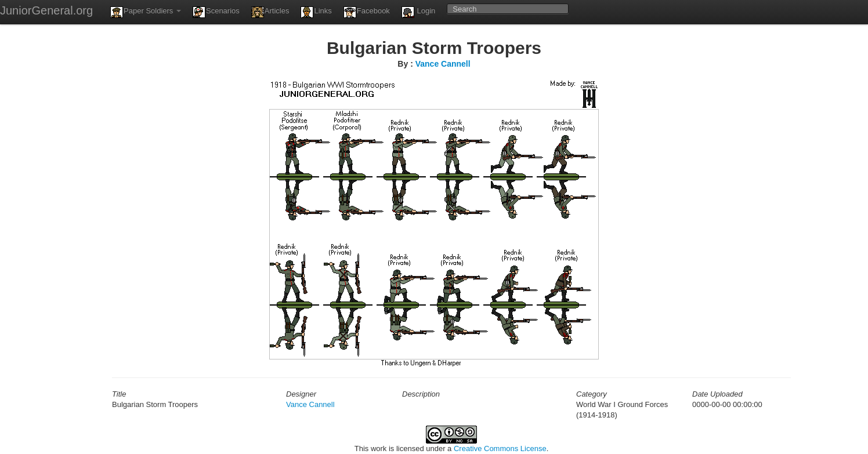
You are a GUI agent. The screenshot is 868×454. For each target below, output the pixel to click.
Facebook (367, 12)
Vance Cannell (443, 64)
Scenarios (216, 12)
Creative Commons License (500, 448)
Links (316, 12)
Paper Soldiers (146, 12)
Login (418, 12)
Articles (270, 12)
